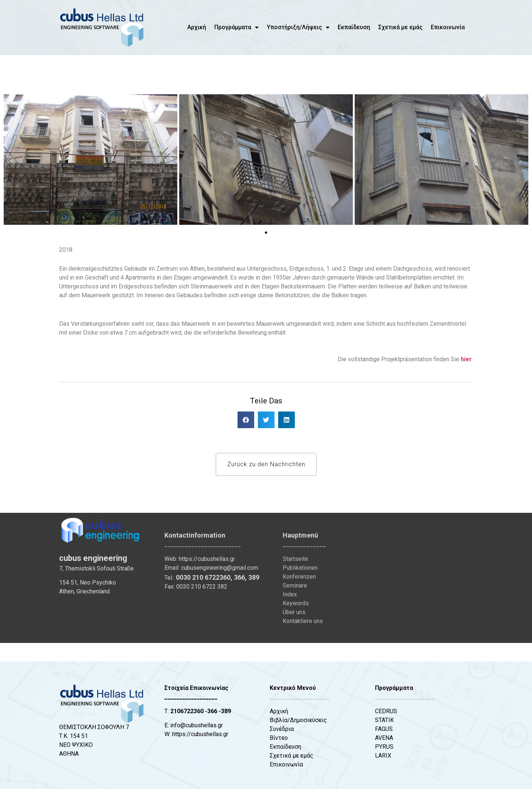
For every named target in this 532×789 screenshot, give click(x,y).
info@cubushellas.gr (197, 725)
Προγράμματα (236, 27)
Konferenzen (299, 577)
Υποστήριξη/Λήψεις (298, 27)
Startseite (295, 559)
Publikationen (300, 568)
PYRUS (384, 747)
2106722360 (187, 711)
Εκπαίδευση (354, 27)
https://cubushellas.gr (207, 559)
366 (239, 577)
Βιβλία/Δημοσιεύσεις (298, 720)
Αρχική (197, 27)
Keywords (296, 603)
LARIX (383, 756)
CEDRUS (386, 711)
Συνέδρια (282, 729)
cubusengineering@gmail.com (220, 568)
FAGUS (384, 729)
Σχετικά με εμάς (400, 27)
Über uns (294, 612)
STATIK (384, 720)
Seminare (295, 585)
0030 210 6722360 (203, 577)
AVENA (384, 738)
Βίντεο (279, 738)
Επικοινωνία (448, 27)
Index (290, 594)
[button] (12, 161)
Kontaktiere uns (303, 621)
